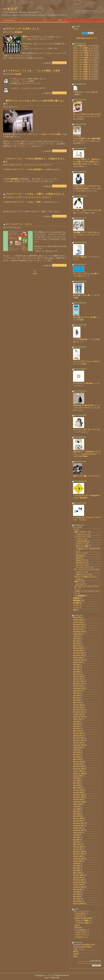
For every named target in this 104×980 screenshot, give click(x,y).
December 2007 (78, 823)
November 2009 (79, 769)
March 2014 (77, 646)
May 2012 (76, 698)
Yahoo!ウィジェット (83, 575)
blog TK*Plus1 (87, 947)
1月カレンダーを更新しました (83, 50)
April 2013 (77, 672)
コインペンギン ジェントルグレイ (87, 361)
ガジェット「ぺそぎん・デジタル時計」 (45, 134)
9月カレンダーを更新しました (83, 60)
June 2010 (77, 752)
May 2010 (76, 755)
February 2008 (78, 818)
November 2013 (79, 655)
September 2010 (79, 745)
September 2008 (79, 802)
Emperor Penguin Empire (83, 918)
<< (3, 20)
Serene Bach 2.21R (88, 944)
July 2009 (76, 778)
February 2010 (78, 762)
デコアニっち (80, 553)
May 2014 (76, 641)
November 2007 (79, 826)
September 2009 (79, 774)
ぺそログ (10, 9)
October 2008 (78, 800)
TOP (35, 274)
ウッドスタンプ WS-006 (83, 383)
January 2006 (78, 878)
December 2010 (78, 738)
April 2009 (77, 785)
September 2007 (79, 830)
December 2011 (78, 710)
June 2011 (77, 724)
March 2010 (77, 759)
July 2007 (76, 835)
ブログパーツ (80, 572)
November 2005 (79, 882)
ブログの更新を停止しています (83, 46)
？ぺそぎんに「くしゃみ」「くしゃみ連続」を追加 (33, 71)
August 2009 (77, 776)
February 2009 (78, 790)
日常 (75, 610)
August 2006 (77, 861)
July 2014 (76, 636)
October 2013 (78, 658)
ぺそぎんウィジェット (82, 935)
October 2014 (78, 629)
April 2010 (77, 757)
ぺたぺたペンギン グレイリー (85, 430)
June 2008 (77, 809)
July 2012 (76, 693)
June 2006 (77, 866)
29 (61, 20)
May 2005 (76, 897)
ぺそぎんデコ (80, 539)
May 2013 (76, 669)
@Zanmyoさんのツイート (87, 38)
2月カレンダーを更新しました (83, 48)
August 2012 (77, 691)
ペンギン (76, 605)
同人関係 (76, 603)
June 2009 (77, 781)
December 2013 (78, 653)
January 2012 (78, 707)
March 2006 (77, 873)
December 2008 (78, 795)
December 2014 (78, 624)
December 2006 (78, 852)
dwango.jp (80, 556)
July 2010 (76, 750)
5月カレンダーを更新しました (83, 69)
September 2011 (79, 717)
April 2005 (77, 899)
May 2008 (76, 811)
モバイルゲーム (81, 565)
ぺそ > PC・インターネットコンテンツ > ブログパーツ (33, 165)
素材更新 (18, 74)
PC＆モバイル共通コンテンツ (84, 577)
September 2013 (79, 660)
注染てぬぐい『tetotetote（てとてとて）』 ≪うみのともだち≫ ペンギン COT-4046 (87, 454)
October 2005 (78, 885)
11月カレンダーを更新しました (83, 55)
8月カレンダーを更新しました (83, 62)
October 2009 (78, 771)
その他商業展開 (80, 596)
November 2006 (79, 854)
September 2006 (79, 859)
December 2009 (78, 766)
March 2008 (77, 816)
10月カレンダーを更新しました (83, 57)
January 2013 (78, 679)
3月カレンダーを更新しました (83, 74)
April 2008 (77, 814)
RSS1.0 (76, 952)
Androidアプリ (81, 563)
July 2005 (76, 892)
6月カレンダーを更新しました (83, 67)
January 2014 (78, 650)
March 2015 (77, 617)
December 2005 (78, 880)
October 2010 (78, 743)
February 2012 (78, 705)
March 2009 (77, 788)
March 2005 (77, 901)
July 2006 (76, 863)
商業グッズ (78, 582)
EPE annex (78, 928)
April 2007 (77, 842)
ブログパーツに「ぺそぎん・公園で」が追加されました (35, 194)
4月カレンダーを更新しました (83, 72)
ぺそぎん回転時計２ (35, 169)
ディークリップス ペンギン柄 (85, 274)
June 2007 (77, 837)
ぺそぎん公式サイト (81, 913)
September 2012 (79, 688)
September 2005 (79, 887)
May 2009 (76, 783)
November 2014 (79, 627)
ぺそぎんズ (77, 92)
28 (59, 20)
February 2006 (78, 875)
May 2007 (76, 840)
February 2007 (78, 847)
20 (44, 20)
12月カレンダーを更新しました (83, 53)
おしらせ (18, 228)
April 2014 (77, 643)
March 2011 (77, 731)
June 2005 (77, 894)
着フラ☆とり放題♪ (82, 546)
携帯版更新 (18, 32)
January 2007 (78, 849)
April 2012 (77, 700)
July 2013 (76, 665)
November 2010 (79, 740)
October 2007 (78, 828)
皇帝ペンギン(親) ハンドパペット (86, 476)
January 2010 (78, 764)
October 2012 (78, 686)
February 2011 (78, 733)
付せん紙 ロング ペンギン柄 (84, 317)
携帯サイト (27, 37)
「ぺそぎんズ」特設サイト (83, 923)
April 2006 (77, 871)
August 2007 (77, 833)
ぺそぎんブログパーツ (13, 169)
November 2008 (79, 797)
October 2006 (78, 856)
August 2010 (77, 747)
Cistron (77, 925)
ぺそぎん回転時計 (11, 179)
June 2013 (77, 667)
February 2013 (78, 677)
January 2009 (78, 792)
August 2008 (77, 804)
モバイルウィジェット (83, 567)
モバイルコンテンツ (81, 537)
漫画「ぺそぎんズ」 (81, 532)
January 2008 (78, 821)
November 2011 (79, 712)
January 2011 (78, 736)
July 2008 (76, 807)
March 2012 (77, 703)
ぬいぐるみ (80, 584)
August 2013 (77, 662)
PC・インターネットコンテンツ (85, 570)
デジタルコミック (82, 534)
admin (75, 956)
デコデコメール (81, 544)
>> (65, 20)
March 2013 (77, 674)
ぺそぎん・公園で (34, 202)
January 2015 (78, 622)
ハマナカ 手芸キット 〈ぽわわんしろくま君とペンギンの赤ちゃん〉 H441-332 (87, 162)
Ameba (78, 558)
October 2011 (78, 714)
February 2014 (78, 648)
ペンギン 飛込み (79, 257)
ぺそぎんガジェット (81, 937)
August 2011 (77, 719)
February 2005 (78, 904)
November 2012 (79, 684)
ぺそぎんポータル (80, 916)
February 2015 (78, 620)
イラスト (76, 608)
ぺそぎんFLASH (81, 541)
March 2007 (77, 844)
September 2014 (79, 632)
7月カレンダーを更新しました (83, 65)
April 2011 (77, 729)
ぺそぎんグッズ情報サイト (83, 920)
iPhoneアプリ (81, 560)
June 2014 (77, 639)
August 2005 (77, 889)
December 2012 (78, 681)
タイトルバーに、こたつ (19, 224)
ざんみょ (76, 29)
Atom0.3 (76, 954)
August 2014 (77, 634)
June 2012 (77, 695)
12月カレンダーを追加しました (23, 29)
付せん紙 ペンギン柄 (81, 295)
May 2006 (76, 868)
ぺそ (16, 107)
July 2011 (76, 721)
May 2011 (76, 726)
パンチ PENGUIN (80, 339)
